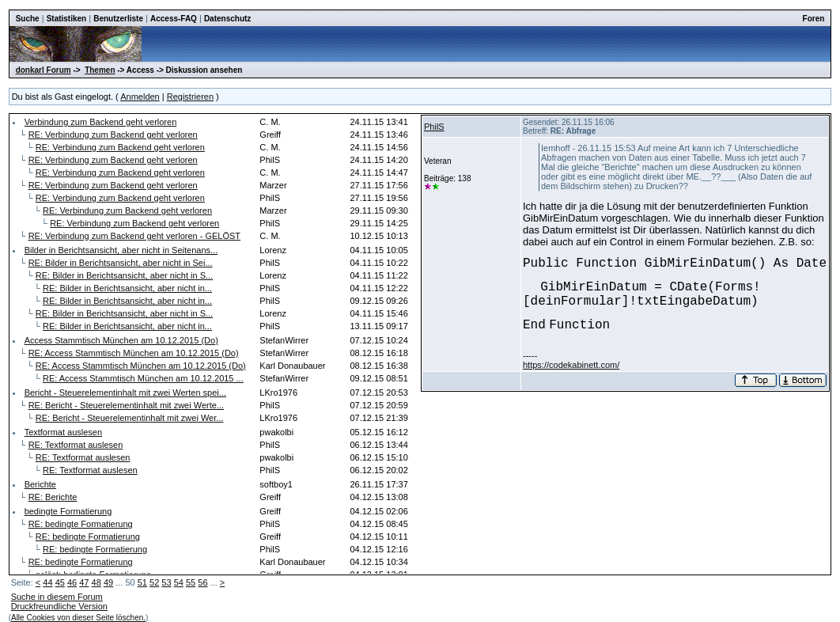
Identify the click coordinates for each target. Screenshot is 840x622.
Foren (814, 19)
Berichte (40, 484)
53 (166, 582)
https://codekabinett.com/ (571, 365)
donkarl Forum (44, 70)
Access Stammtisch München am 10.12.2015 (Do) (121, 340)
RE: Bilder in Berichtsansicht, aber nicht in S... (124, 275)
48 (96, 582)
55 (191, 582)
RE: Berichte (53, 497)
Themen (100, 70)
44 (47, 582)
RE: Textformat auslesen (76, 445)
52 (154, 582)
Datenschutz (227, 19)
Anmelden (140, 97)
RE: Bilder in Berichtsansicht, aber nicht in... (127, 288)
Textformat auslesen (63, 432)
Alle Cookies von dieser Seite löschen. (78, 618)
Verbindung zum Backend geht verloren (101, 122)
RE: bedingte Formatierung (81, 524)
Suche (28, 19)
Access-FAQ (174, 19)
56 (202, 582)
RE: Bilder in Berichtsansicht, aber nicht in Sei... (121, 263)
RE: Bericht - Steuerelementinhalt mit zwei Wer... (130, 418)
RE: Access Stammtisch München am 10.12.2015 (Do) (134, 353)
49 (108, 582)
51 (142, 582)
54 (179, 582)
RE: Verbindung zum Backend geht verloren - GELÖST (134, 236)
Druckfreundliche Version (59, 606)
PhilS (434, 127)
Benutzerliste (118, 19)
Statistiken (67, 19)
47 (84, 582)
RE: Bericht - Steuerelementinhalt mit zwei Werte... (126, 405)
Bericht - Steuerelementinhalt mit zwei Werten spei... (125, 393)
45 (60, 582)
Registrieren (190, 97)
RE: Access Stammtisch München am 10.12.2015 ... (143, 378)
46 (72, 582)
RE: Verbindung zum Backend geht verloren (113, 135)
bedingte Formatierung (68, 511)
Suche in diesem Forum (57, 597)
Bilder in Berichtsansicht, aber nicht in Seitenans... (121, 250)
